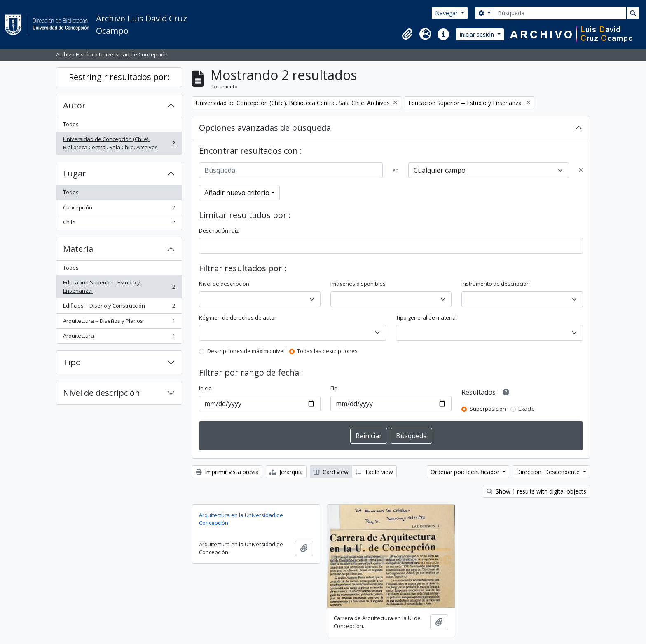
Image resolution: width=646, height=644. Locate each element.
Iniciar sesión (477, 34)
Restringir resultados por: (119, 77)
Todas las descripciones (327, 351)
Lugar (75, 173)
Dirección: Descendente (549, 472)
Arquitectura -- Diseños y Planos (119, 323)
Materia (78, 249)
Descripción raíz (219, 230)
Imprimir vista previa (227, 472)
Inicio (205, 388)
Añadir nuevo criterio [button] (237, 193)
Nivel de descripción (102, 393)
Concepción (119, 209)
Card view (331, 472)
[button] (407, 34)
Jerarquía (286, 472)
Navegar (447, 13)
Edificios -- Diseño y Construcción (119, 307)
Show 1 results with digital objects (536, 491)
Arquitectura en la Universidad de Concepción (241, 519)
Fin (334, 388)
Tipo (72, 362)
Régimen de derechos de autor (238, 317)
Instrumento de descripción (496, 284)
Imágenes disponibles (358, 284)
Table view (374, 472)
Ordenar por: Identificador (466, 472)
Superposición (488, 409)
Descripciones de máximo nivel (246, 351)
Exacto (527, 409)
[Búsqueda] (560, 13)
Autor (74, 105)
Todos (71, 124)
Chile (119, 224)
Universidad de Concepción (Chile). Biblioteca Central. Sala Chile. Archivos (119, 143)
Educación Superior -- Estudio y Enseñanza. (119, 287)
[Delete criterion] (581, 170)
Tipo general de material (426, 317)
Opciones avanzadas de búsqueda (265, 128)
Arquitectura (119, 337)
